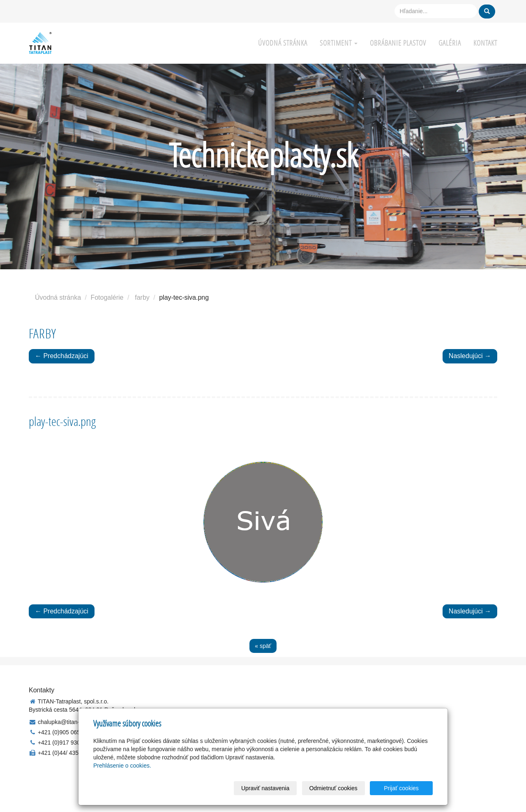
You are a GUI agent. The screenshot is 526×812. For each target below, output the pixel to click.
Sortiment (339, 43)
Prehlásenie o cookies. (122, 766)
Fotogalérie (107, 297)
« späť (263, 646)
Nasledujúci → (470, 356)
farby (142, 297)
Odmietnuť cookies (333, 788)
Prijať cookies (401, 788)
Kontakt (485, 43)
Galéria (450, 43)
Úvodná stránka (283, 43)
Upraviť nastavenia (265, 788)
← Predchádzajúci (62, 356)
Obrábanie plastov (398, 43)
